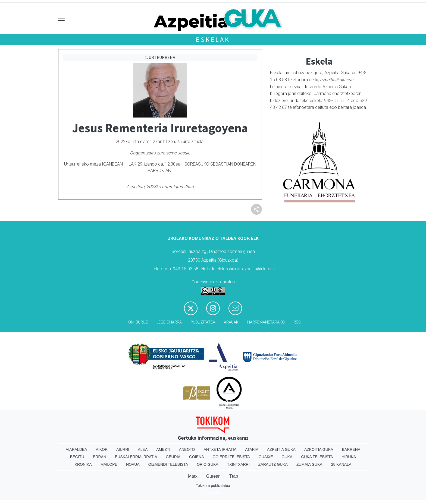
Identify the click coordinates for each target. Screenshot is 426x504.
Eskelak (213, 39)
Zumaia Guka (309, 464)
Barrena (351, 449)
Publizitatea (203, 322)
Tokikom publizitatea (213, 486)
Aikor (102, 449)
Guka (287, 457)
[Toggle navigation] (62, 18)
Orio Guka (207, 464)
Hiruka (349, 457)
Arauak (231, 322)
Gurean (213, 476)
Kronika (83, 464)
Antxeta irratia (220, 449)
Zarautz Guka (273, 464)
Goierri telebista (231, 457)
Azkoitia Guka (319, 449)
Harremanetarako (266, 322)
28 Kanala (341, 464)
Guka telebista (317, 457)
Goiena (196, 457)
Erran (100, 457)
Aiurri (123, 449)
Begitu (77, 457)
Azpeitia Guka (281, 449)
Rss (297, 322)
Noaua (133, 464)
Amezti (163, 449)
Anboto (187, 449)
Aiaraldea (76, 449)
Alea (143, 449)
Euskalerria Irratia (136, 457)
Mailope (109, 464)
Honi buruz (137, 322)
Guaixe (266, 457)
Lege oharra (169, 322)
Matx (193, 476)
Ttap (234, 476)
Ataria (252, 449)
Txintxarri (238, 464)
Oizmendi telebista (168, 464)
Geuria (173, 457)
